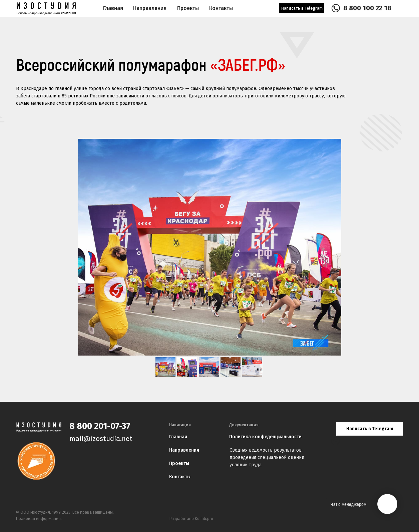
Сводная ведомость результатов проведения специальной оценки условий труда (267, 457)
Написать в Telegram (302, 8)
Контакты (180, 477)
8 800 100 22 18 (367, 8)
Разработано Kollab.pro (191, 519)
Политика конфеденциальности (265, 437)
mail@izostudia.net (101, 439)
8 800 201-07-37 (100, 426)
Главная (113, 8)
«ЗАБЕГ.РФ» (248, 66)
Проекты (179, 463)
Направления (150, 8)
